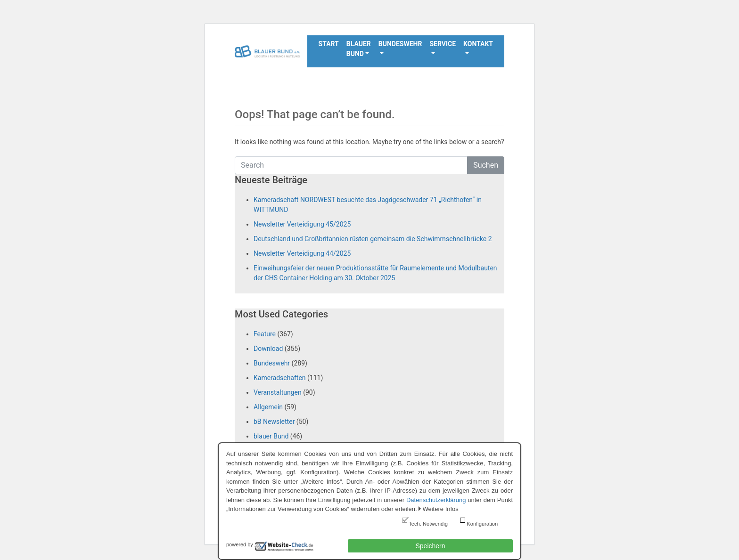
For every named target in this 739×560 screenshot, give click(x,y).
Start (329, 44)
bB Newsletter (274, 422)
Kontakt (478, 44)
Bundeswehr (400, 44)
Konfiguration (482, 524)
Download (268, 349)
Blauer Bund (359, 49)
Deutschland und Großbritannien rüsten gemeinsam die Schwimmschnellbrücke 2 (373, 239)
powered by (240, 544)
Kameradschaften (280, 378)
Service (443, 44)
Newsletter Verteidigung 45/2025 (302, 224)
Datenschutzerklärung (436, 500)
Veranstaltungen (278, 392)
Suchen (486, 165)
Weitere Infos (440, 509)
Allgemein (268, 407)
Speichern (430, 546)
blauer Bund (271, 436)
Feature (265, 334)
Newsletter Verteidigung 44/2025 (302, 253)
